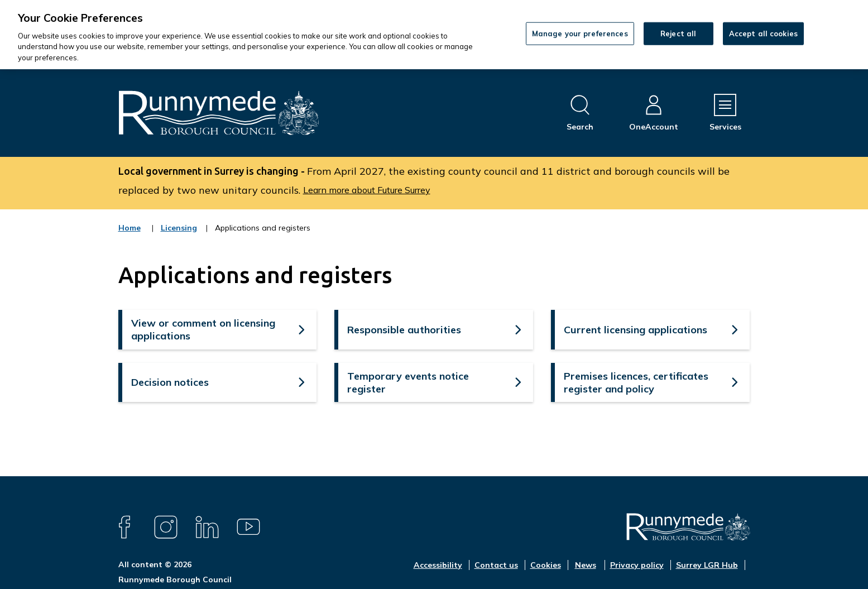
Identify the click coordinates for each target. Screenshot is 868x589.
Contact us (496, 565)
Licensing (179, 235)
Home (130, 228)
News (586, 565)
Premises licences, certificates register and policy (636, 382)
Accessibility (438, 565)
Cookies (546, 565)
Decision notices (170, 382)
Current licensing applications (636, 330)
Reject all (678, 33)
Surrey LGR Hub (707, 565)
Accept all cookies (763, 33)
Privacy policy (637, 565)
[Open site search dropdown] (580, 113)
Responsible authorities (404, 330)
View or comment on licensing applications (203, 329)
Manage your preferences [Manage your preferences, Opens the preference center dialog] (580, 33)
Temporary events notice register (408, 382)
